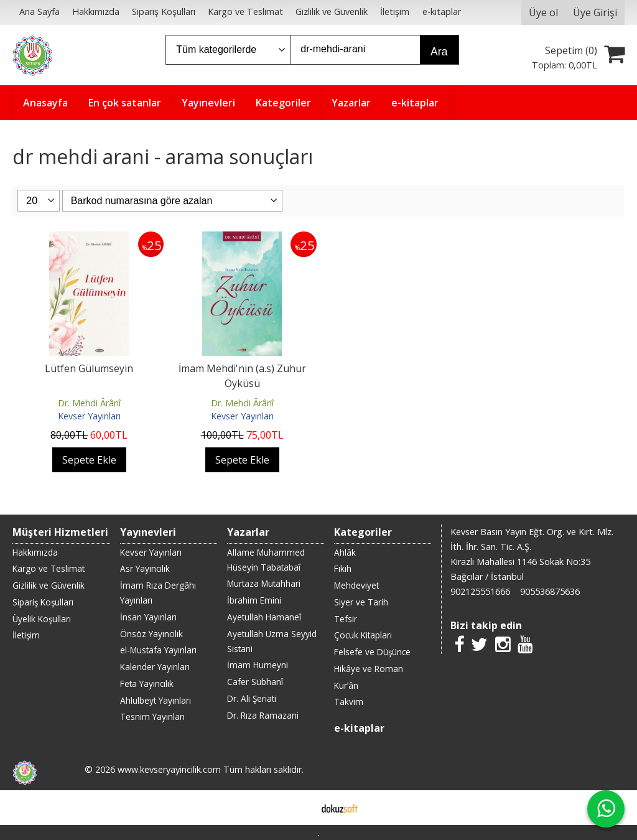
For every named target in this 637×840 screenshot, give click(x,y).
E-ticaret (299, 808)
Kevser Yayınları (89, 416)
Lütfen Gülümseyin (89, 368)
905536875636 (550, 591)
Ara (439, 52)
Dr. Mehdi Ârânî (89, 403)
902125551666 (480, 591)
